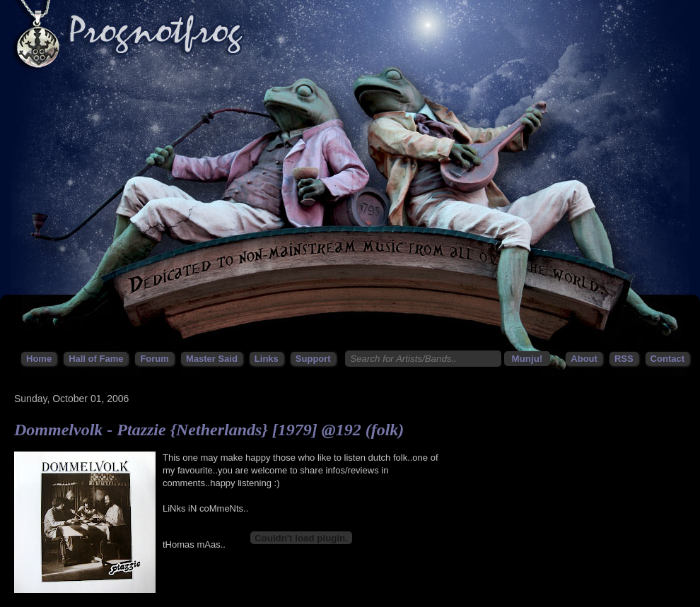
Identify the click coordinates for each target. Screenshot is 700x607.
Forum (154, 359)
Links (267, 359)
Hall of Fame (96, 359)
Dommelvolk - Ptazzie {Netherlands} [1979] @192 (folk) (209, 430)
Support (313, 359)
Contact (667, 359)
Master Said (212, 359)
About (584, 359)
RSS (624, 359)
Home (39, 359)
